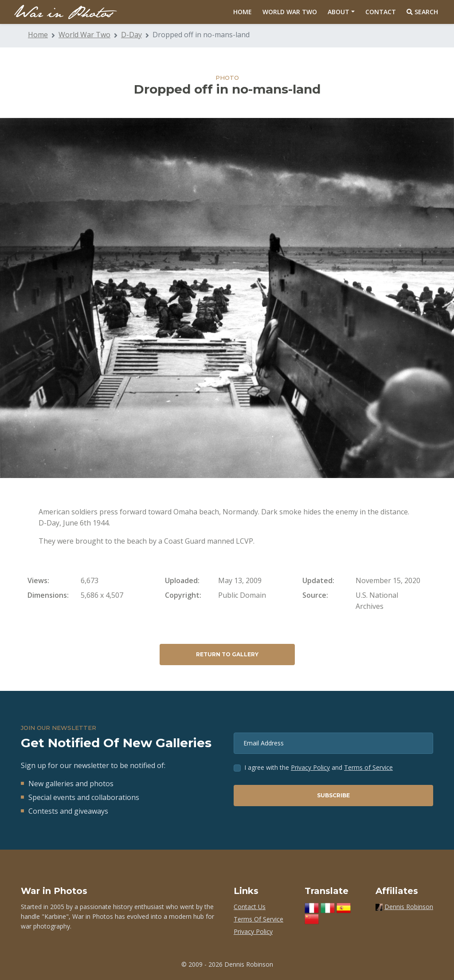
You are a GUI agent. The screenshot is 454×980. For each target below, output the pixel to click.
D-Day (131, 35)
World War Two (290, 12)
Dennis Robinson (409, 907)
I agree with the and (319, 767)
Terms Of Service (258, 919)
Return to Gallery (227, 654)
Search (422, 12)
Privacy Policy (310, 767)
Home (243, 12)
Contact (381, 12)
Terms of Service (368, 767)
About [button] (339, 12)
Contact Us (250, 907)
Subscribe (333, 795)
